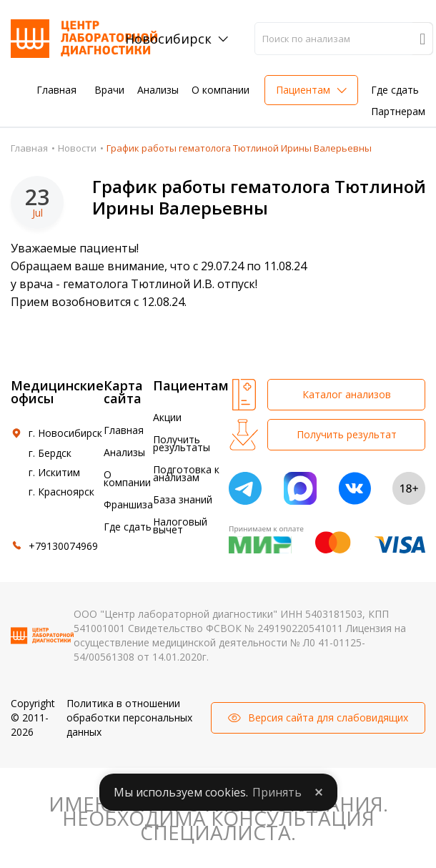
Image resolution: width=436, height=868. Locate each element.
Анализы (158, 90)
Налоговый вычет (180, 526)
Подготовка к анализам (186, 473)
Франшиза (128, 504)
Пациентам (303, 90)
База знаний (183, 499)
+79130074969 (63, 546)
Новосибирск (168, 39)
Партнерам (398, 111)
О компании (221, 90)
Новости (77, 148)
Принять (277, 792)
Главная (56, 90)
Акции (167, 417)
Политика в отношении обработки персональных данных (129, 717)
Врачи (109, 90)
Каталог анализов (347, 394)
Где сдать (395, 90)
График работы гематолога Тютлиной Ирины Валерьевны (259, 197)
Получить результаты (182, 443)
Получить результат (347, 434)
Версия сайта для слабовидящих (328, 717)
